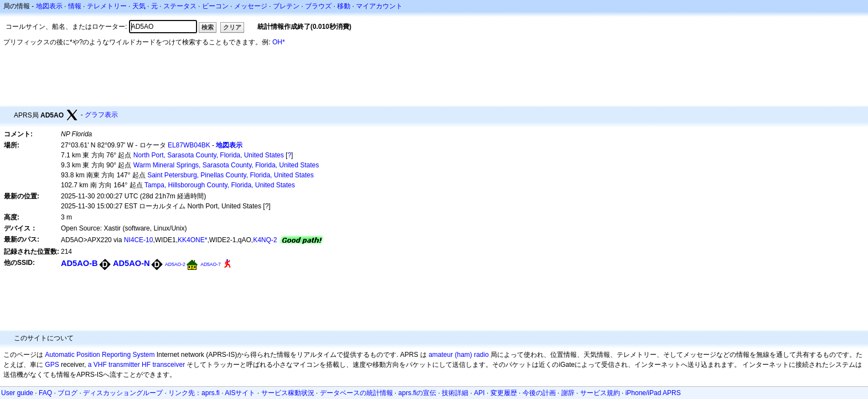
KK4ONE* (192, 240)
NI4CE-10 (139, 240)
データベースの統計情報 (356, 393)
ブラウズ (318, 6)
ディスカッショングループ (123, 393)
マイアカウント (379, 6)
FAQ (45, 393)
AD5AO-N (131, 263)
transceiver (169, 365)
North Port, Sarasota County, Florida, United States (209, 155)
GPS (52, 365)
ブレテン (286, 6)
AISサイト (240, 393)
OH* (279, 42)
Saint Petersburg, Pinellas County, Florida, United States (231, 175)
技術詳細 (455, 393)
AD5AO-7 (210, 264)
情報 (75, 6)
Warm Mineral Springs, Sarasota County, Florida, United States (226, 165)
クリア (232, 27)
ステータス (180, 6)
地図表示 (49, 6)
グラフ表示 (101, 115)
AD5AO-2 (175, 264)
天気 (139, 6)
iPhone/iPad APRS (653, 393)
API (479, 393)
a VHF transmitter (114, 365)
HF (146, 365)
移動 (344, 6)
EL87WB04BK (189, 145)
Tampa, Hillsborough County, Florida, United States (220, 185)
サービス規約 (600, 393)
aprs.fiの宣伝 (418, 393)
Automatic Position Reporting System (100, 355)
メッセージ (251, 6)
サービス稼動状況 (288, 393)
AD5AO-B (79, 263)
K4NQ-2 (265, 240)
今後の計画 (539, 393)
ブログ (68, 393)
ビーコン (215, 6)
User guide (17, 393)
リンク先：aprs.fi (194, 393)
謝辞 (568, 393)
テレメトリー (107, 6)
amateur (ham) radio (459, 355)
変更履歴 (504, 393)
